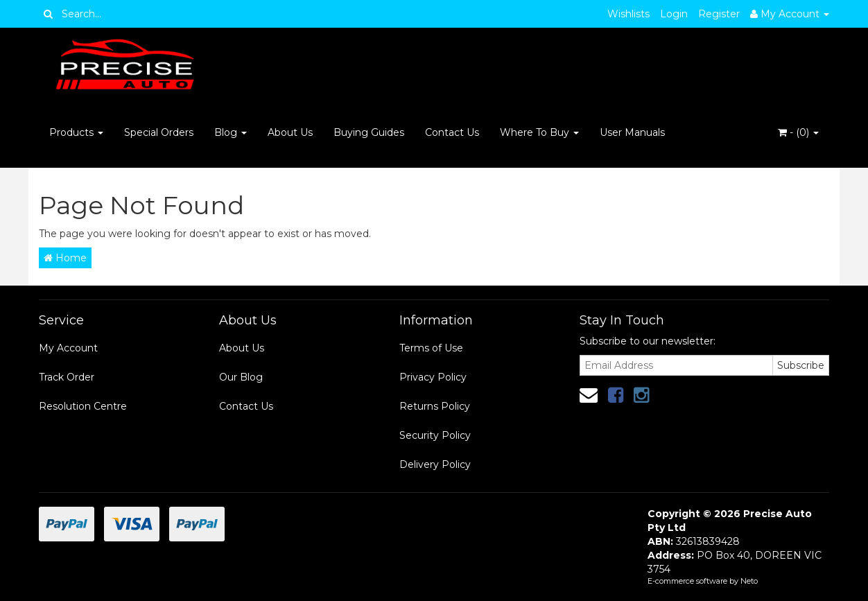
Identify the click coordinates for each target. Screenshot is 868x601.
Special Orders (159, 132)
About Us (290, 132)
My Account (68, 348)
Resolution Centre (83, 406)
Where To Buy (539, 132)
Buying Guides (369, 132)
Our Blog (241, 377)
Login (674, 14)
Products (76, 132)
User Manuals (632, 132)
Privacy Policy (433, 377)
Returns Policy (435, 406)
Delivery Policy (435, 464)
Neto (749, 581)
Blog (231, 132)
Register (719, 14)
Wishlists (628, 14)
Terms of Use (431, 348)
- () (798, 132)
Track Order (67, 377)
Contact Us (452, 132)
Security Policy (435, 435)
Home (65, 258)
